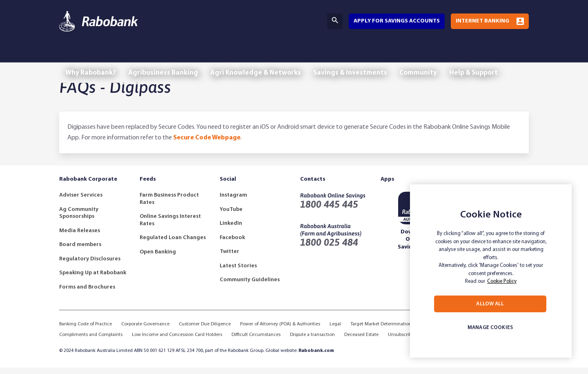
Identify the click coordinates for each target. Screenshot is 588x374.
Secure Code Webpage (207, 144)
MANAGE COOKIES (490, 328)
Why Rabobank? (93, 56)
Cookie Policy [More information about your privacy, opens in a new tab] (502, 281)
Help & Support (496, 56)
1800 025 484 (329, 249)
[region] (491, 271)
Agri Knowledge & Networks (266, 56)
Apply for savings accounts (397, 21)
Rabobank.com (316, 357)
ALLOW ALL (490, 304)
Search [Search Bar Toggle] (335, 20)
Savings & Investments (365, 56)
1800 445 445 (329, 211)
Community (437, 56)
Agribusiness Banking (169, 56)
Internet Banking (482, 21)
